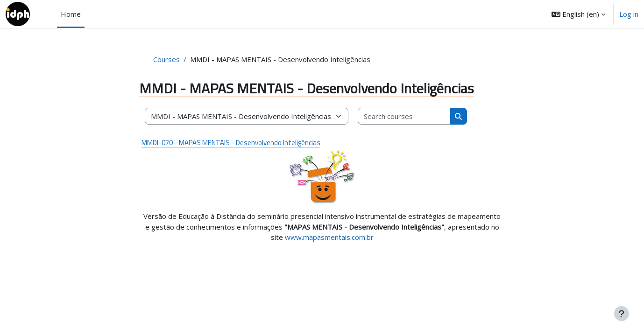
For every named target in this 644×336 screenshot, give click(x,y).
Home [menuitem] (71, 14)
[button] (578, 14)
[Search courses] (404, 116)
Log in (629, 14)
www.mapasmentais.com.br (329, 237)
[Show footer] (622, 314)
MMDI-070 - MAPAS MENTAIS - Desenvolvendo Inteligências (231, 143)
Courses (166, 59)
